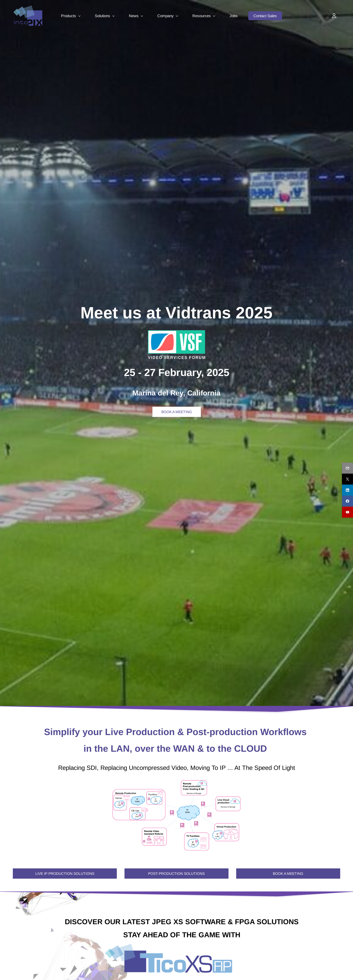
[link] (176, 331)
